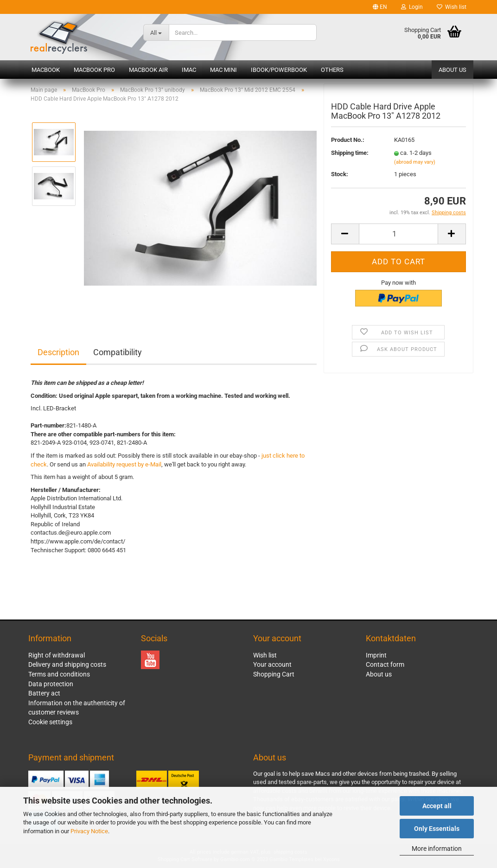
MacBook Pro (94, 70)
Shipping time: (350, 155)
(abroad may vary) (415, 164)
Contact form (385, 664)
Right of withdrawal (57, 655)
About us (452, 70)
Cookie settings (50, 722)
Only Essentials (437, 829)
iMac (189, 70)
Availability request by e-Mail (124, 464)
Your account (272, 664)
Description (58, 352)
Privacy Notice (89, 831)
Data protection (51, 684)
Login (412, 7)
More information (437, 849)
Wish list (452, 7)
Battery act (44, 693)
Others (332, 70)
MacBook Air (148, 70)
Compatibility (118, 352)
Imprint (376, 655)
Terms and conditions (59, 674)
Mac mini (223, 70)
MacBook (46, 70)
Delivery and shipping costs (67, 664)
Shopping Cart (274, 674)
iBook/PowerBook (279, 70)
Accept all (437, 806)
